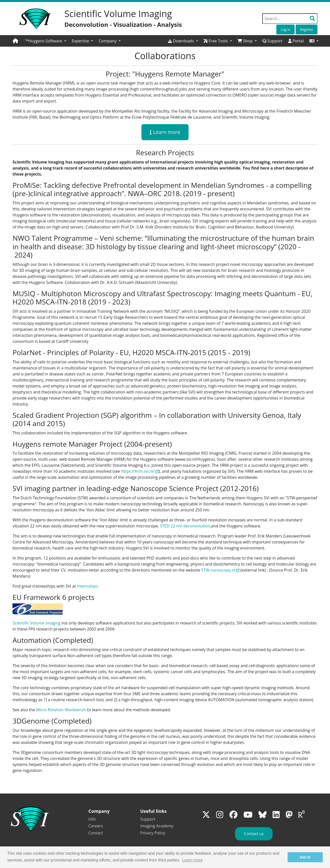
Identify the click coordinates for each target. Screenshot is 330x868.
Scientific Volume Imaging (36, 623)
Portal (296, 41)
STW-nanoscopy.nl (218, 570)
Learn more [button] (192, 860)
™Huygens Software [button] (44, 41)
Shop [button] (245, 41)
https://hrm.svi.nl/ (140, 471)
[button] (314, 41)
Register (307, 29)
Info (92, 819)
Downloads (182, 41)
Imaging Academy (157, 826)
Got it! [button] (305, 857)
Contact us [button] (254, 834)
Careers (96, 826)
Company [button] (108, 41)
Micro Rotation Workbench (61, 710)
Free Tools (216, 41)
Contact (96, 833)
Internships (88, 586)
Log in (285, 29)
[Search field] (290, 19)
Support (272, 41)
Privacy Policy (153, 833)
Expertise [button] (81, 41)
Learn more (165, 132)
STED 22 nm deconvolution (185, 526)
